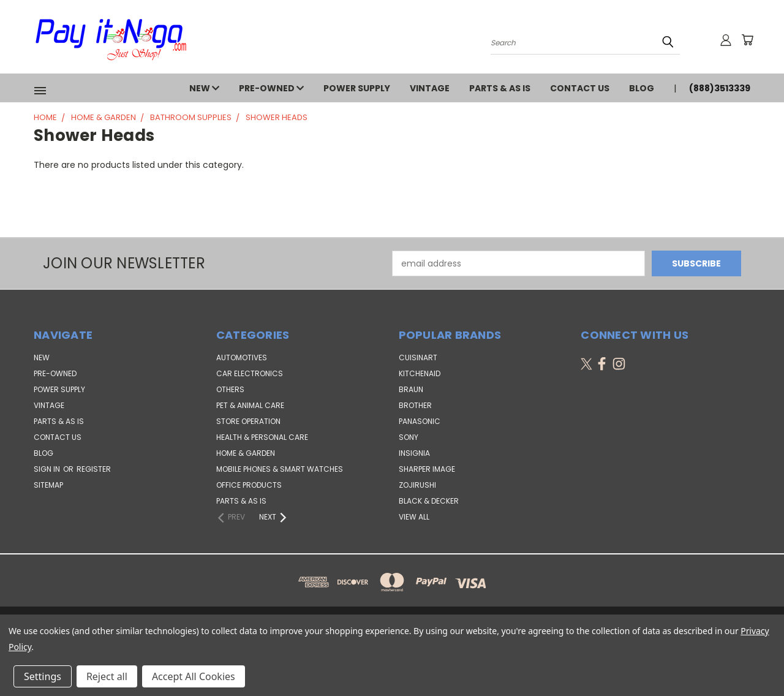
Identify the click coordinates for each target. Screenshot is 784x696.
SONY (409, 437)
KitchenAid (420, 373)
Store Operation (248, 421)
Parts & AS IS (241, 501)
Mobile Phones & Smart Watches (280, 469)
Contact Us (580, 88)
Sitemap (48, 485)
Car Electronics (250, 373)
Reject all (107, 676)
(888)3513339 (720, 88)
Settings (43, 676)
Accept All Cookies (194, 676)
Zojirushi (417, 485)
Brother (415, 405)
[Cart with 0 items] (747, 40)
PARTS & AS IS (500, 88)
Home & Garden (246, 453)
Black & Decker (429, 501)
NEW (204, 88)
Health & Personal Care (262, 437)
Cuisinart (418, 357)
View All (414, 517)
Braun (411, 389)
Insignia (414, 453)
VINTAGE (430, 88)
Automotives (242, 357)
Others (230, 389)
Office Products (249, 485)
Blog (642, 88)
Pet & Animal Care (250, 405)
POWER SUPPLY (357, 88)
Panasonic (420, 421)
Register (94, 469)
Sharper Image (427, 469)
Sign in (48, 469)
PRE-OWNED (271, 88)
